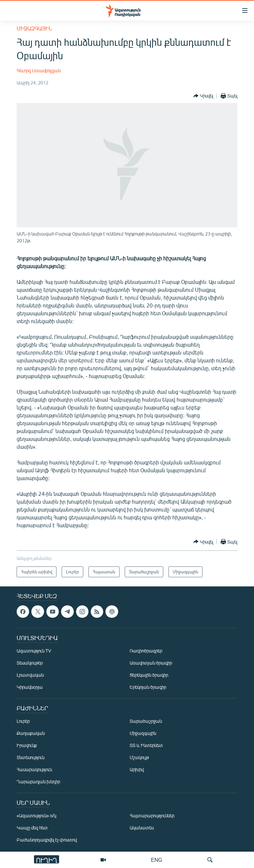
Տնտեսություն (31, 757)
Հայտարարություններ (152, 816)
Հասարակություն (34, 769)
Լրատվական (30, 675)
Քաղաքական (31, 733)
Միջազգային (34, 28)
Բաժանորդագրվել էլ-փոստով (47, 840)
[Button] (203, 96)
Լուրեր (23, 721)
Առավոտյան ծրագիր (151, 663)
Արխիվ (137, 769)
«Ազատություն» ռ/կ (36, 816)
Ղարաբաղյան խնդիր (38, 781)
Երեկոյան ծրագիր (148, 687)
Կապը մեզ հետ (32, 828)
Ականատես (142, 828)
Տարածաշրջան (146, 721)
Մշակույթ (139, 757)
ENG (157, 860)
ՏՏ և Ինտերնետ (146, 745)
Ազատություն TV (34, 651)
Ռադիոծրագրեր (146, 651)
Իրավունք (27, 745)
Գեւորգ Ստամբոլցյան (39, 70)
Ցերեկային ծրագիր (149, 675)
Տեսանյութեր (30, 663)
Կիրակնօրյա (30, 687)
